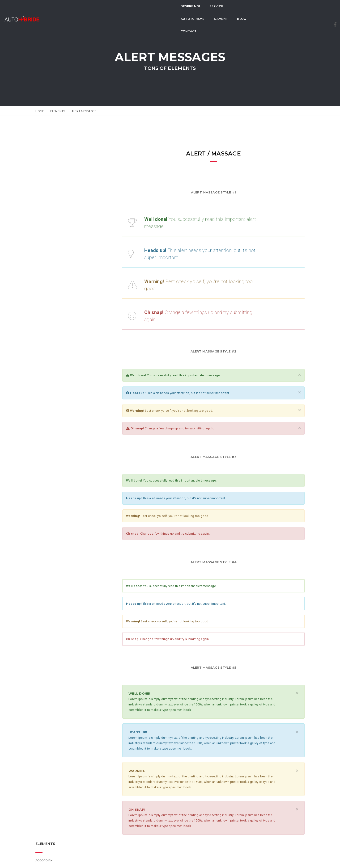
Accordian (44, 169)
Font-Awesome (48, 223)
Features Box (46, 202)
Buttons (43, 191)
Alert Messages (48, 234)
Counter (42, 278)
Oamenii (178, 12)
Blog (199, 12)
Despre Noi (96, 12)
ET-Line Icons (46, 213)
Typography (45, 256)
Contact (221, 12)
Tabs (39, 245)
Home (40, 111)
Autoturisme (150, 12)
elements (58, 111)
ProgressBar (46, 180)
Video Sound (46, 267)
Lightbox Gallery (49, 289)
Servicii (122, 12)
